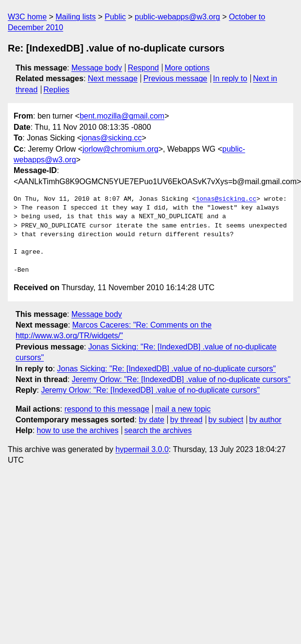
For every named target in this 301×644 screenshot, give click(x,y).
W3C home (27, 17)
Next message (113, 78)
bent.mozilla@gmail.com (122, 116)
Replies (56, 90)
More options (187, 68)
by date (151, 420)
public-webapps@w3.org (177, 17)
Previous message (176, 78)
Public (115, 17)
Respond (143, 68)
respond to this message (106, 409)
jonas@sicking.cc (112, 138)
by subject (226, 420)
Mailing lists (76, 17)
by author (265, 420)
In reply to (230, 78)
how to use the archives (78, 430)
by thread (186, 420)
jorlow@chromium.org (121, 149)
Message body (97, 68)
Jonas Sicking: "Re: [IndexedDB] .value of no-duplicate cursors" (166, 369)
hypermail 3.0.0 (142, 449)
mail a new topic (183, 409)
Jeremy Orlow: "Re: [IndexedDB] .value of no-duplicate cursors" (181, 379)
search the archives (158, 430)
